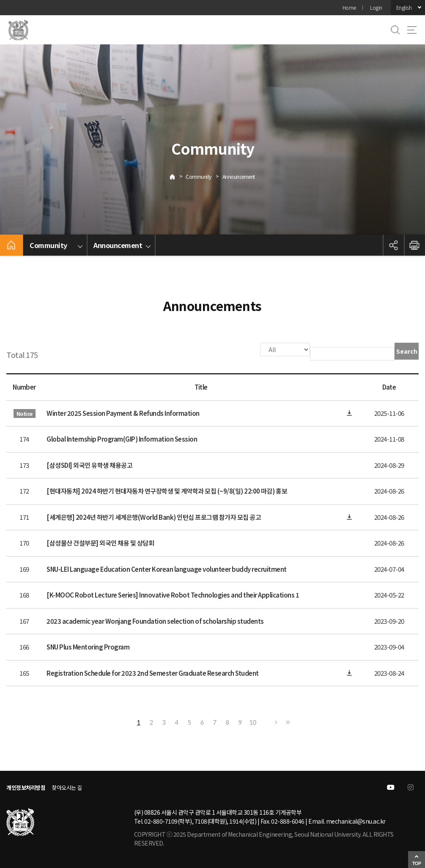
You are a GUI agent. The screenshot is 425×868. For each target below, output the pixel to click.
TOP (417, 863)
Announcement (239, 176)
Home (349, 7)
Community (199, 176)
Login (376, 7)
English (404, 7)
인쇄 (414, 245)
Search (407, 351)
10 (252, 721)
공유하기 (393, 245)
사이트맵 (412, 30)
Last (287, 721)
